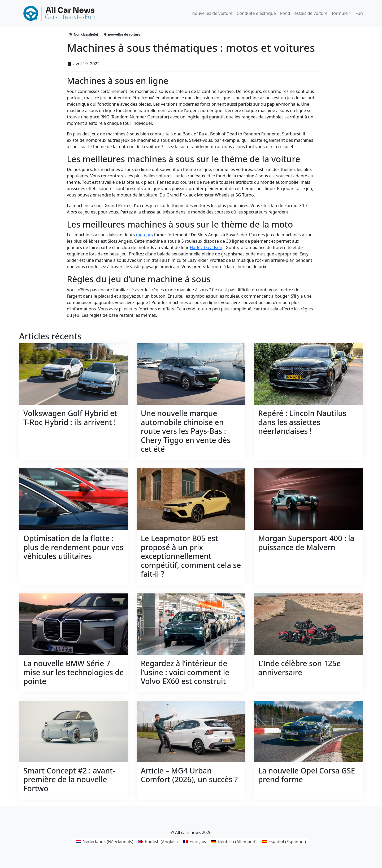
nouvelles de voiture (212, 13)
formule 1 (342, 13)
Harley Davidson (206, 247)
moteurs (145, 235)
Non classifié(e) (84, 34)
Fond (285, 13)
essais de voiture (311, 13)
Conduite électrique (256, 13)
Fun (359, 13)
